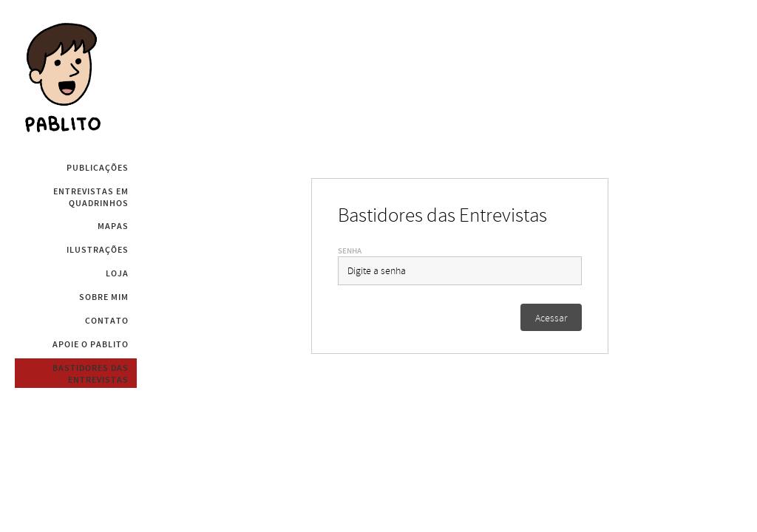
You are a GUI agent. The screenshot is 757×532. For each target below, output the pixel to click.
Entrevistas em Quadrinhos (91, 197)
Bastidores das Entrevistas (91, 374)
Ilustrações (98, 250)
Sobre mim (104, 297)
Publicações (98, 168)
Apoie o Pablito (91, 344)
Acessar (551, 318)
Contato (107, 321)
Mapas (113, 226)
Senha (350, 251)
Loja (117, 273)
